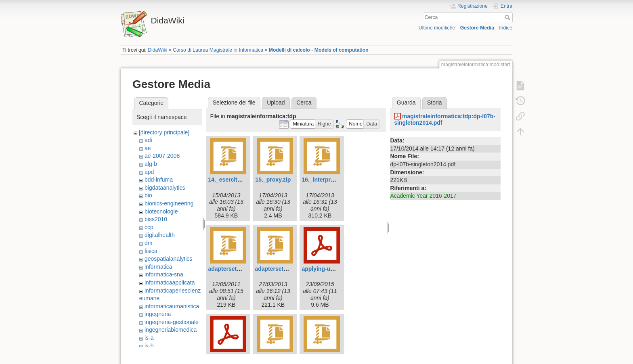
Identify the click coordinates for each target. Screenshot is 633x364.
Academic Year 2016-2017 (423, 196)
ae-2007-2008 (162, 156)
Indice (506, 28)
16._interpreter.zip (326, 180)
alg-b (151, 164)
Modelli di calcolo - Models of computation (319, 50)
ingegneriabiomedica (171, 330)
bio (148, 195)
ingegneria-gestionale (172, 322)
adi (148, 140)
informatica (158, 267)
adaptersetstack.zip (234, 269)
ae (148, 148)
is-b (149, 346)
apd (149, 172)
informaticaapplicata (170, 282)
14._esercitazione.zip (236, 180)
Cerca (508, 17)
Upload (276, 103)
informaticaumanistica (172, 306)
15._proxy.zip (273, 180)
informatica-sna (164, 274)
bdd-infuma (159, 180)
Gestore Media (477, 28)
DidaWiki (157, 50)
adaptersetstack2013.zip (287, 269)
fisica (151, 251)
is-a (149, 338)
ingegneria (158, 314)
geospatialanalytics (168, 259)
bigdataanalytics (165, 188)
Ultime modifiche (437, 28)
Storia (435, 103)
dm (148, 243)
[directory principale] (164, 132)
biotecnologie (161, 211)
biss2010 (156, 219)
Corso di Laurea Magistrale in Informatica (218, 50)
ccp (149, 227)
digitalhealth (160, 235)
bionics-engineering (169, 203)
